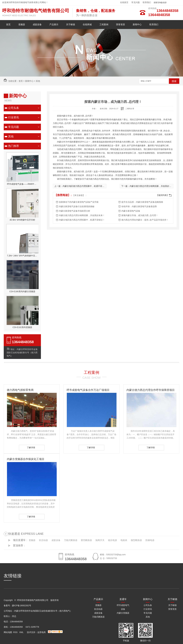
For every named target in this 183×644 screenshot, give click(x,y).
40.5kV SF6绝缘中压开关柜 (22, 220)
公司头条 (14, 108)
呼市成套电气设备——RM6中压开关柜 (22, 184)
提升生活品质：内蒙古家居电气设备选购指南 (142, 202)
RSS (16, 632)
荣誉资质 (121, 24)
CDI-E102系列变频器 (22, 327)
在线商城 (87, 24)
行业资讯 (14, 117)
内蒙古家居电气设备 (131, 211)
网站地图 (8, 632)
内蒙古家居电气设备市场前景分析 (75, 211)
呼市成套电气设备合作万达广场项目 (88, 390)
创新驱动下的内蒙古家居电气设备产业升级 (79, 202)
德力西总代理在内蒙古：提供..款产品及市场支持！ (145, 220)
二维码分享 (130, 109)
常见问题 (136, 2)
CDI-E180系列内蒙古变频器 (22, 291)
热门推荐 (14, 146)
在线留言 (124, 2)
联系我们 (147, 2)
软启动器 (43, 540)
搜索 (174, 81)
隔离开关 (100, 540)
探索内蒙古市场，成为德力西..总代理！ (140, 215)
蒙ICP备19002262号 (22, 606)
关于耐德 (71, 24)
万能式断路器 (71, 540)
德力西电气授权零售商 (20, 390)
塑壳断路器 (86, 540)
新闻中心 (137, 24)
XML (22, 632)
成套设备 (37, 24)
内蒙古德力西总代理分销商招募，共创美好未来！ (152, 186)
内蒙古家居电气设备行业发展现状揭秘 (77, 206)
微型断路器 (136, 540)
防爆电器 (150, 540)
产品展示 (54, 24)
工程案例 (104, 24)
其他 (38, 81)
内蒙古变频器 (123, 613)
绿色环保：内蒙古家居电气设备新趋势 (139, 206)
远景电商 (42, 632)
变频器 (22, 24)
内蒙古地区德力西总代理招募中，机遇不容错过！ (86, 186)
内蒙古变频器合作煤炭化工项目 (26, 459)
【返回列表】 (162, 195)
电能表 (124, 540)
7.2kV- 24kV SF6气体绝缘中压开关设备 (22, 256)
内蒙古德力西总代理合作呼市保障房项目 (151, 390)
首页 (8, 24)
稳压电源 (112, 540)
